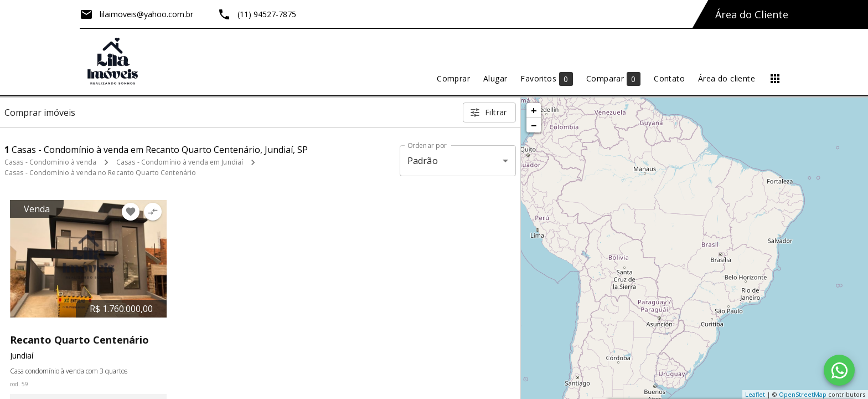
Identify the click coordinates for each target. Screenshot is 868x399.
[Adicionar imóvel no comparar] (153, 212)
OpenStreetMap (803, 394)
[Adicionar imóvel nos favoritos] (131, 212)
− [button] (534, 125)
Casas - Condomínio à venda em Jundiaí (180, 162)
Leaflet (755, 394)
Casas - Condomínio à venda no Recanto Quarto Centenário (100, 173)
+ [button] (534, 110)
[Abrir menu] (775, 79)
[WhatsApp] (839, 370)
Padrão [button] (423, 161)
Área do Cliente (752, 14)
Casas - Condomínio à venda (50, 162)
